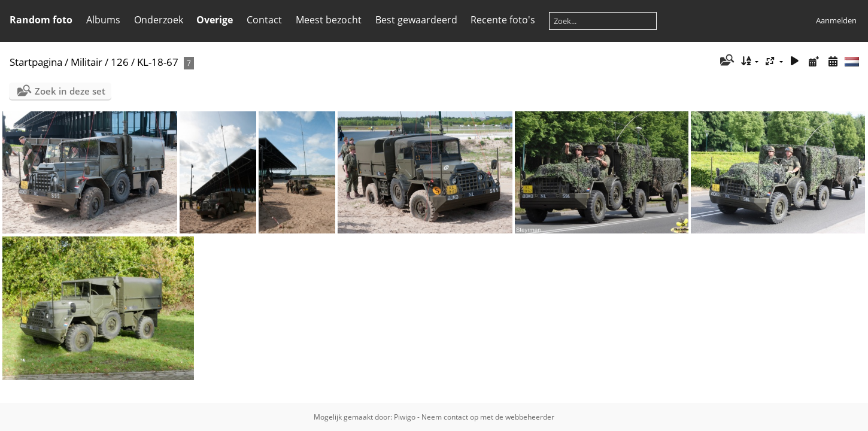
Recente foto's (503, 20)
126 (120, 62)
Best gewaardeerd (416, 20)
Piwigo (405, 417)
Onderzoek (159, 20)
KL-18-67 (158, 62)
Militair (87, 62)
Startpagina (36, 62)
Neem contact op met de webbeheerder (488, 417)
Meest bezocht (329, 20)
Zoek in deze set (70, 91)
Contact (264, 20)
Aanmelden (836, 20)
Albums (103, 20)
